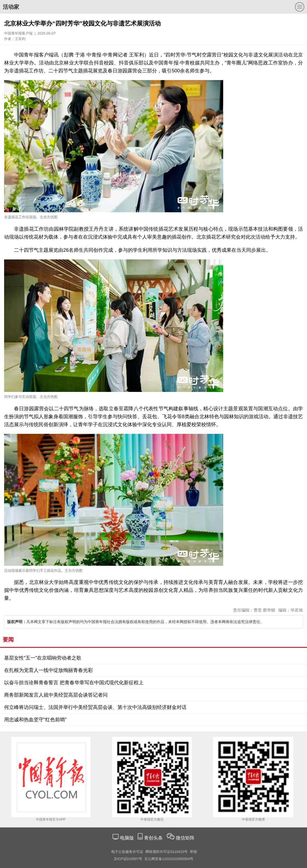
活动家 (11, 7)
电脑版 (127, 838)
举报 (193, 852)
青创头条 (154, 838)
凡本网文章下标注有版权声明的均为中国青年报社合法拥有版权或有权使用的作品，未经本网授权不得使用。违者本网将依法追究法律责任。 (136, 622)
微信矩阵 (185, 838)
